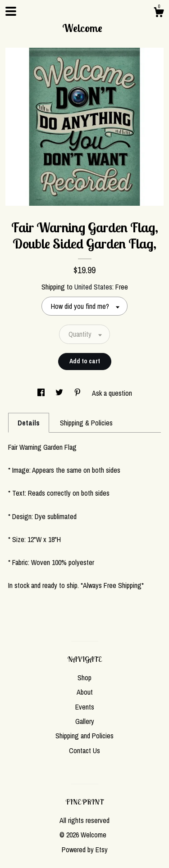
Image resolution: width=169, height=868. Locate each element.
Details (29, 423)
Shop (84, 678)
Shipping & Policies (86, 423)
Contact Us (84, 750)
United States (93, 287)
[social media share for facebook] (42, 393)
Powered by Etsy (85, 850)
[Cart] (159, 14)
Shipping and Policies (84, 736)
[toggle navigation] (11, 11)
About (85, 692)
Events (85, 707)
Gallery (85, 721)
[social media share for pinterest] (78, 393)
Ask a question (112, 393)
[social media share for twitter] (60, 393)
